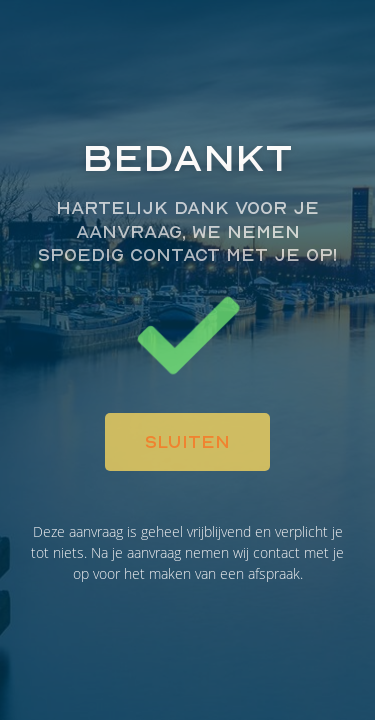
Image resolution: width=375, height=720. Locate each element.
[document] (187, 360)
